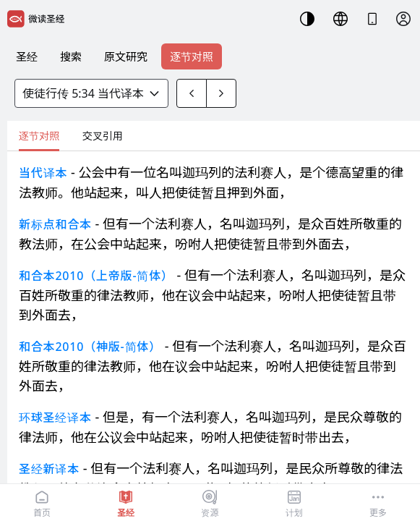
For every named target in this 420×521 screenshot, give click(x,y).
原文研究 (126, 56)
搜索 (71, 56)
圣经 (27, 56)
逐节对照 (192, 56)
